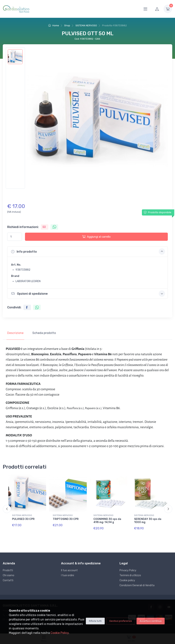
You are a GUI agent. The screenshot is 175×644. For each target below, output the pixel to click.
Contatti (8, 580)
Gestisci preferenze (121, 621)
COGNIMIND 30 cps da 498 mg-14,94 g (107, 521)
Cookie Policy (60, 633)
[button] (87, 252)
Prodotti (8, 570)
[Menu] (145, 9)
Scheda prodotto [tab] (44, 333)
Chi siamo (9, 575)
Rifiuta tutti (95, 621)
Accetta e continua (151, 621)
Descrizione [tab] (15, 333)
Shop (67, 25)
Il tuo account (69, 570)
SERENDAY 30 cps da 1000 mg (148, 521)
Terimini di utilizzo (130, 575)
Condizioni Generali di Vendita (137, 585)
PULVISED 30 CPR (23, 519)
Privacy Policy (128, 570)
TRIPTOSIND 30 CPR (66, 519)
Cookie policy (127, 580)
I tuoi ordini (68, 575)
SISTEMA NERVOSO (86, 25)
